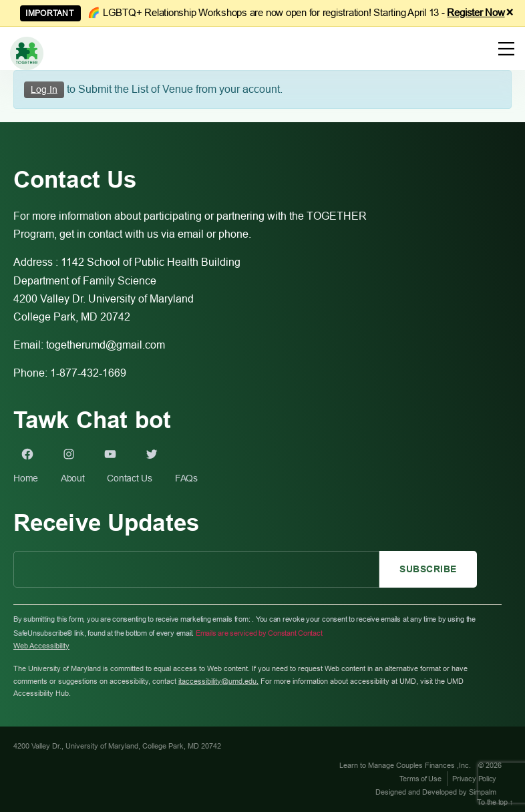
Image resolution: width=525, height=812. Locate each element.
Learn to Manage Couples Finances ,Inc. (406, 765)
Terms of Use (420, 779)
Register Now (476, 12)
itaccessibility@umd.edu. (218, 681)
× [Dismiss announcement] (510, 13)
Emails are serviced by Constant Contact (259, 633)
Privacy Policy (474, 779)
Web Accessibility (41, 646)
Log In (44, 89)
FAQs (186, 478)
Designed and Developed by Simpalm (436, 792)
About (73, 478)
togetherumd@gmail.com (106, 345)
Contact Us (130, 478)
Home (26, 478)
